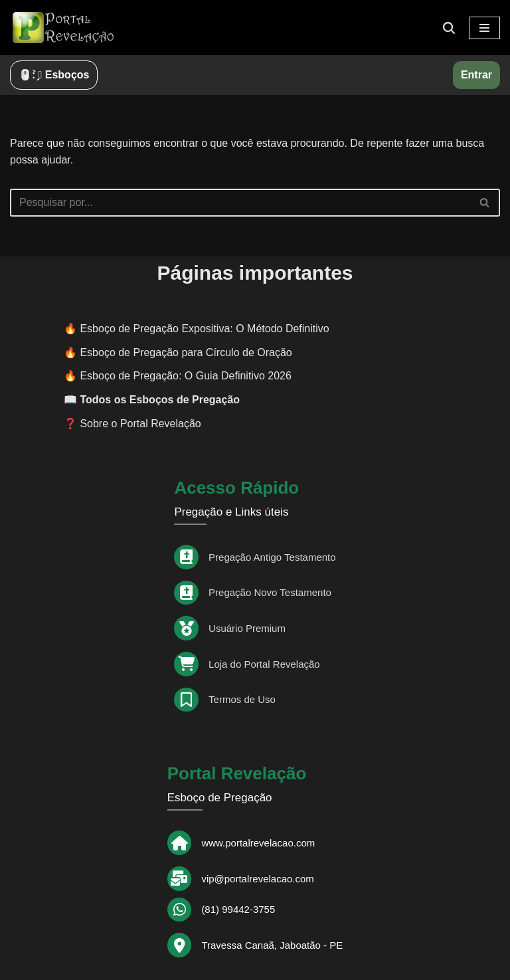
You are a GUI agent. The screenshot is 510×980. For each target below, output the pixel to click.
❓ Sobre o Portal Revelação (132, 424)
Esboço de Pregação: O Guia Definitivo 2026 (185, 376)
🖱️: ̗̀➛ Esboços (54, 75)
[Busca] (449, 28)
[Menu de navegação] (484, 28)
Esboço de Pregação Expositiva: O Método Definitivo (204, 329)
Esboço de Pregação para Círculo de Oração (186, 352)
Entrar (476, 75)
